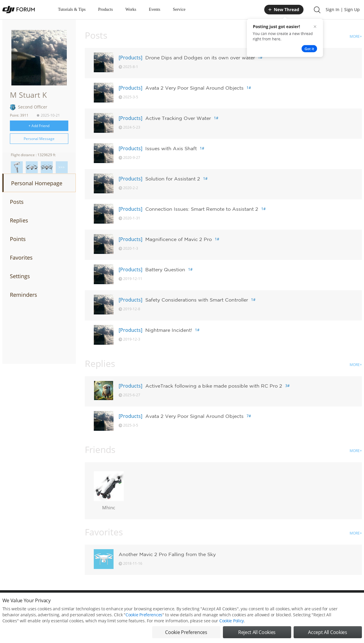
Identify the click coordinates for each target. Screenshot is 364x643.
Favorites (21, 257)
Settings (20, 276)
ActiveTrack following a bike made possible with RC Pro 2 (214, 386)
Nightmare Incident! (169, 330)
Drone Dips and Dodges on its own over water (200, 58)
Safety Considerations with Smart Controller (197, 300)
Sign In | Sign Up (343, 9)
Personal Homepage (37, 183)
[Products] (130, 58)
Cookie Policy (232, 621)
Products (106, 9)
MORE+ (356, 36)
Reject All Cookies (257, 632)
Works (131, 9)
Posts (17, 202)
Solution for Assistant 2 (173, 179)
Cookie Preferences (144, 615)
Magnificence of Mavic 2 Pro (179, 239)
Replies (19, 220)
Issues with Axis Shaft (171, 148)
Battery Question (165, 269)
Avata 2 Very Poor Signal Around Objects (194, 88)
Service (179, 9)
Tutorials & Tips (72, 9)
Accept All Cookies (327, 632)
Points (18, 239)
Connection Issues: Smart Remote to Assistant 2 (202, 209)
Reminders (24, 295)
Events (155, 9)
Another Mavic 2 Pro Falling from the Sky (167, 554)
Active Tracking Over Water (178, 118)
